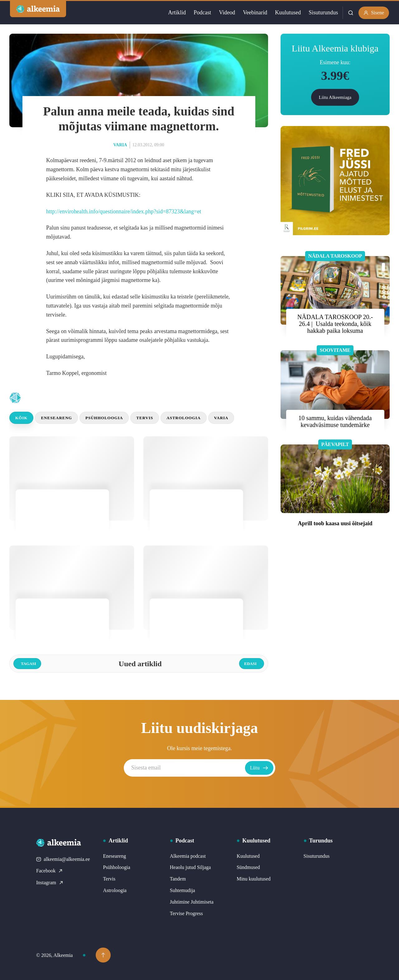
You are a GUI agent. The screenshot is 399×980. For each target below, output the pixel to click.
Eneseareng (56, 418)
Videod (227, 12)
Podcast (202, 12)
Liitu (259, 768)
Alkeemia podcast (188, 856)
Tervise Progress (186, 913)
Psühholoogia (104, 418)
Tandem (178, 879)
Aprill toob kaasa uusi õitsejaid (335, 523)
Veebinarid (255, 12)
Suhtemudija (183, 890)
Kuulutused (288, 12)
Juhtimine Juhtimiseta (192, 902)
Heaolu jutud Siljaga (190, 867)
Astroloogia (183, 418)
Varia (120, 145)
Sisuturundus (323, 12)
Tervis (145, 418)
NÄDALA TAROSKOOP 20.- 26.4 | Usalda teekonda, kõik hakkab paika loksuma (335, 324)
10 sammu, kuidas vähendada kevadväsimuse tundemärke (335, 421)
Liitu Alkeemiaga (335, 97)
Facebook (50, 871)
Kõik (21, 418)
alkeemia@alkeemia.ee (63, 859)
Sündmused (248, 867)
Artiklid (177, 12)
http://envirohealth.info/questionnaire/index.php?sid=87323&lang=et (124, 211)
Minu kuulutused (254, 879)
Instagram (50, 883)
